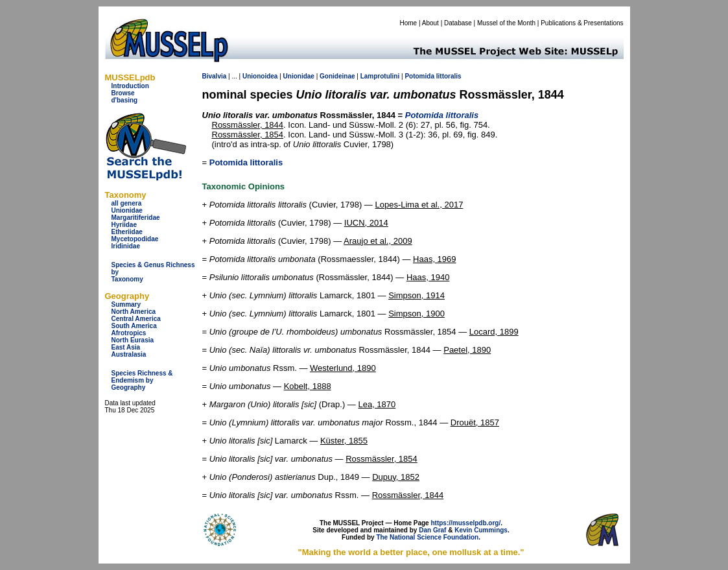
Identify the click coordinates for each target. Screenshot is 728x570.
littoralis (449, 76)
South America (134, 326)
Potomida (419, 76)
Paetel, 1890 (467, 350)
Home (408, 23)
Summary (126, 304)
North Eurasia (133, 340)
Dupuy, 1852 (396, 477)
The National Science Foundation (427, 537)
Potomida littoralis (246, 162)
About (430, 23)
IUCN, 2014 (366, 223)
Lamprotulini (380, 76)
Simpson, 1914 (417, 295)
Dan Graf (432, 530)
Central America (136, 319)
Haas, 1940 (428, 277)
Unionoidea (260, 76)
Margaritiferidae (136, 218)
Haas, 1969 (435, 259)
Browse (123, 93)
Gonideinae (337, 76)
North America (134, 312)
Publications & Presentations (582, 23)
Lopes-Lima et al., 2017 (419, 205)
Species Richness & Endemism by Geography (142, 380)
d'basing (125, 100)
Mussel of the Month (506, 23)
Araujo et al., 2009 (378, 241)
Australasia (129, 354)
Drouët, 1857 (475, 422)
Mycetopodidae (135, 239)
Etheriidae (127, 232)
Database (458, 23)
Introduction (130, 86)
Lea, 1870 (377, 404)
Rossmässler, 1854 (248, 135)
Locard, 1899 (494, 332)
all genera (127, 203)
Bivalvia (215, 76)
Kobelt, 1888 (308, 386)
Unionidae (127, 210)
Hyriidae (124, 225)
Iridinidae (126, 246)
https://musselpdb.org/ (465, 523)
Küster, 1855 (344, 441)
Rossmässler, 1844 (248, 125)
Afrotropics (129, 333)
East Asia (126, 347)
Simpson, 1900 (417, 314)
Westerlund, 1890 (343, 368)
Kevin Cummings (481, 530)
